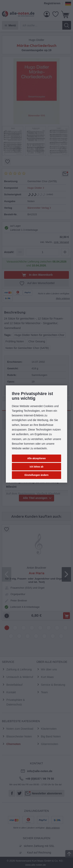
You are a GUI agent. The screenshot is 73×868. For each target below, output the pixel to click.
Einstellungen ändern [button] (36, 475)
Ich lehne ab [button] (36, 467)
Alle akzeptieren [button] (36, 458)
